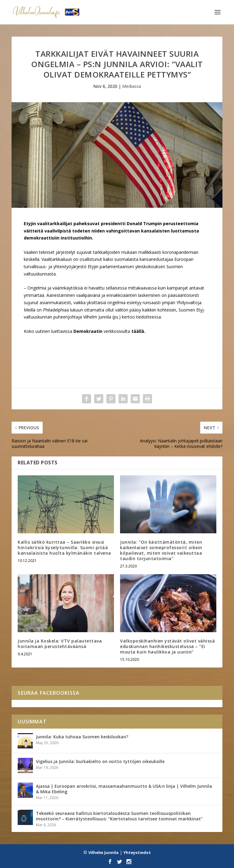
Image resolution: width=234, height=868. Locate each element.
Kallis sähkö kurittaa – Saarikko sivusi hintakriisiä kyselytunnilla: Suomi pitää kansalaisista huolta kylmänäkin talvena (64, 547)
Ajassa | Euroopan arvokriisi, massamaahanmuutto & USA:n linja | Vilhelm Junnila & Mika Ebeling (124, 789)
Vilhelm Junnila (103, 852)
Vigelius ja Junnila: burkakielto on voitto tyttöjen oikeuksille (100, 761)
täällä (138, 331)
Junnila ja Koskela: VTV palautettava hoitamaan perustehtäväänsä (60, 644)
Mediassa (132, 86)
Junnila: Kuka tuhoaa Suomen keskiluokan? (82, 737)
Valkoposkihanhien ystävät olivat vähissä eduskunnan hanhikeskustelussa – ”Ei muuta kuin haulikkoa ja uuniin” (167, 646)
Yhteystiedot (137, 852)
